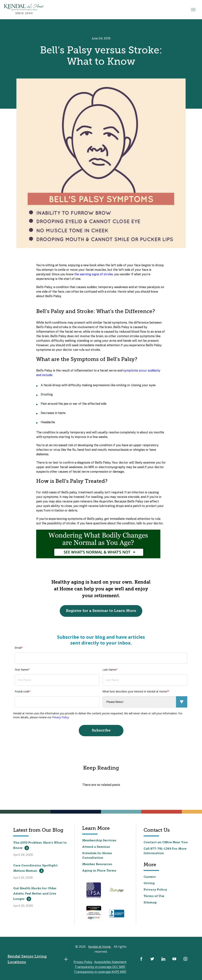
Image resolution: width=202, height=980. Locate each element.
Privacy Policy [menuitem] (155, 890)
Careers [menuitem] (150, 877)
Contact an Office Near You (166, 843)
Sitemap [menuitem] (150, 903)
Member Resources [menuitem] (97, 865)
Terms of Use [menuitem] (154, 896)
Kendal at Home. (100, 947)
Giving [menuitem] (149, 884)
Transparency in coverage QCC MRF (100, 967)
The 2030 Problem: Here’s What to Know (40, 846)
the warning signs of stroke (94, 274)
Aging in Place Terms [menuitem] (99, 871)
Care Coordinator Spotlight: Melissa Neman (36, 869)
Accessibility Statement (111, 962)
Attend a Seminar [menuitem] (96, 847)
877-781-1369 (161, 849)
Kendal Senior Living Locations (39, 959)
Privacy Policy (60, 717)
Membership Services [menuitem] (99, 841)
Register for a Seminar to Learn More (101, 611)
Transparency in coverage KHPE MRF (100, 972)
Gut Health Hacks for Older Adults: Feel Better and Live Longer (35, 894)
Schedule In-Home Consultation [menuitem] (97, 856)
